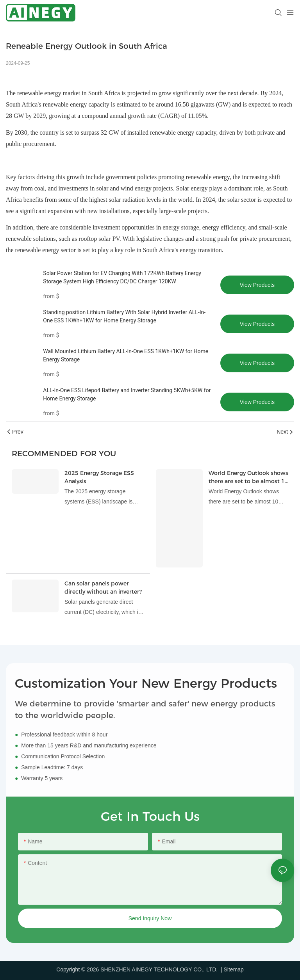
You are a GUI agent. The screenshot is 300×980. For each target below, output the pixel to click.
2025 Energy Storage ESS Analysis (99, 477)
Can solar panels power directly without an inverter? (103, 588)
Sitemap (234, 969)
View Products (257, 285)
